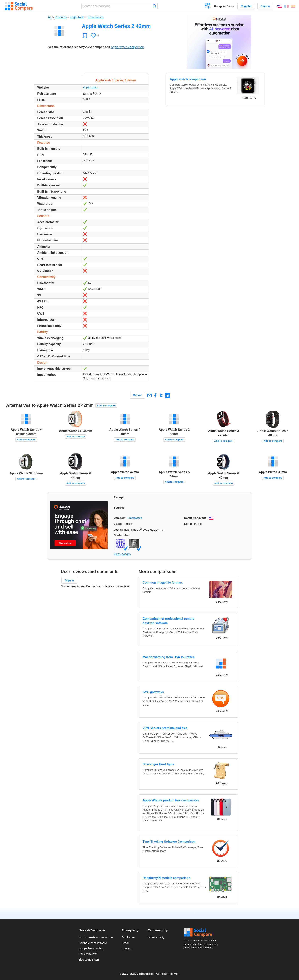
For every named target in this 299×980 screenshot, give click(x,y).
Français (286, 6)
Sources (119, 508)
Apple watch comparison (127, 47)
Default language (195, 518)
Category (120, 518)
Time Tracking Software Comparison (169, 842)
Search (155, 6)
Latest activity (156, 937)
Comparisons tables (91, 948)
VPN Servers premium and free (165, 728)
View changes (122, 554)
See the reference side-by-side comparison (79, 47)
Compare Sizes (224, 6)
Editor (188, 524)
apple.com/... (91, 87)
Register (246, 6)
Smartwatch (96, 17)
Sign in (265, 6)
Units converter (88, 954)
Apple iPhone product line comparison (171, 800)
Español (293, 6)
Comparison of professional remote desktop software (168, 621)
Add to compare (106, 405)
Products (61, 17)
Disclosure (128, 937)
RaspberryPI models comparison (166, 878)
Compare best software (93, 943)
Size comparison (89, 960)
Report (137, 395)
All (50, 17)
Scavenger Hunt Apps (158, 764)
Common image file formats (163, 583)
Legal (125, 943)
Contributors (122, 535)
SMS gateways (153, 692)
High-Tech (77, 17)
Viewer (118, 524)
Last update (121, 530)
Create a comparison (208, 6)
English (280, 6)
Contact (127, 948)
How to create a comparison (96, 937)
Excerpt (119, 497)
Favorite (85, 36)
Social (202, 932)
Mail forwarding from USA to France (169, 657)
